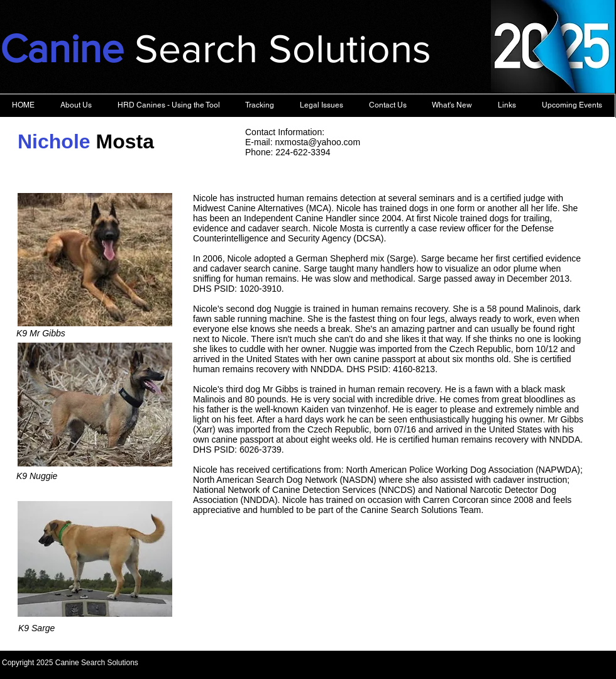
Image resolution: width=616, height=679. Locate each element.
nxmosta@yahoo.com (317, 142)
